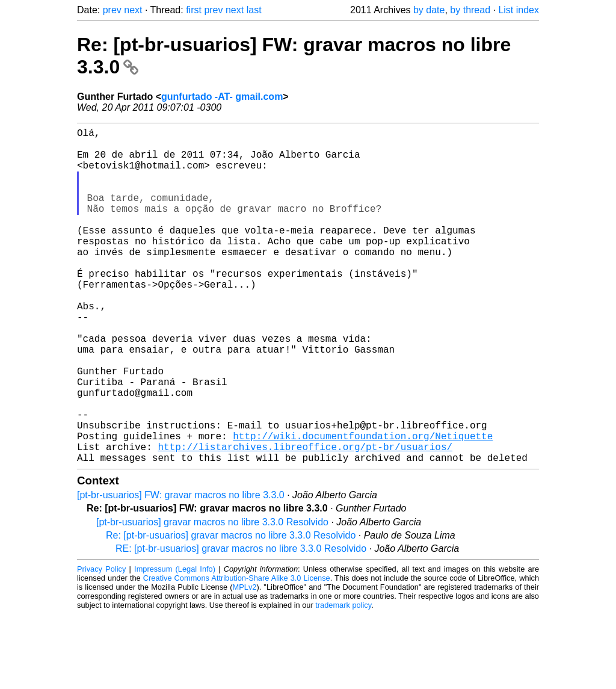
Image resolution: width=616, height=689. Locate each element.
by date (429, 10)
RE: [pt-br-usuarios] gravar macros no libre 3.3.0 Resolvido (241, 623)
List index (519, 10)
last (254, 10)
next (133, 10)
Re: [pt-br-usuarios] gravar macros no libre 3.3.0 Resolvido (231, 610)
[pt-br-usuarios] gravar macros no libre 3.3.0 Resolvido (212, 597)
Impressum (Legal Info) (175, 644)
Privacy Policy (101, 644)
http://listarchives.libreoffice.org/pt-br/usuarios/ (305, 519)
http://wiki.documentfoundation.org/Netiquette (363, 505)
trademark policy (343, 680)
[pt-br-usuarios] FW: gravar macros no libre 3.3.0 (181, 570)
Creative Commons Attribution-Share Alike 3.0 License (237, 653)
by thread (470, 10)
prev (112, 10)
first (194, 10)
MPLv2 (245, 662)
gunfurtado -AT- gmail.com (222, 97)
